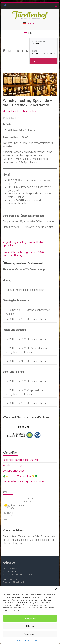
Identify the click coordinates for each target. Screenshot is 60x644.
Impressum (40, 640)
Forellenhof (12, 111)
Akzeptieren (30, 618)
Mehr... (5, 519)
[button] (56, 589)
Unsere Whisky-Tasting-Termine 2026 (23, 482)
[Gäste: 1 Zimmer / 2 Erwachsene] (44, 53)
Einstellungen (30, 634)
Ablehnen (30, 626)
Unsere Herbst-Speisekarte (24, 244)
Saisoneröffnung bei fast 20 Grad (21, 460)
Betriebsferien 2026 (14, 471)
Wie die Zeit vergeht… (15, 465)
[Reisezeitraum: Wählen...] (44, 43)
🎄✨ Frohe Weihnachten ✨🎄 (20, 476)
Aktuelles (31, 111)
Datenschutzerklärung (24, 640)
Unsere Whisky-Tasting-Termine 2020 (25, 254)
